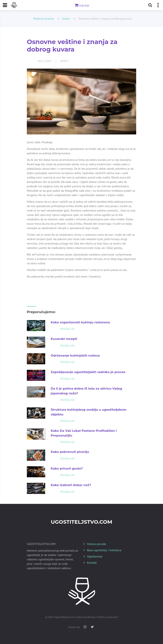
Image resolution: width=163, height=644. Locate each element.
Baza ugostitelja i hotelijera (104, 550)
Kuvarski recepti (64, 339)
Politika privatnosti (107, 617)
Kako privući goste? (67, 468)
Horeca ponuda (97, 544)
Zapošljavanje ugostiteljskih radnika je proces (88, 372)
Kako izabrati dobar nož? (71, 485)
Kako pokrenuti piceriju (70, 452)
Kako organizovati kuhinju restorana (80, 322)
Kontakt (92, 563)
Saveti (66, 19)
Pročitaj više (67, 329)
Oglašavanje (95, 556)
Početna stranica (44, 19)
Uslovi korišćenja (86, 617)
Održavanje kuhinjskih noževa (75, 355)
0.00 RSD (81, 6)
